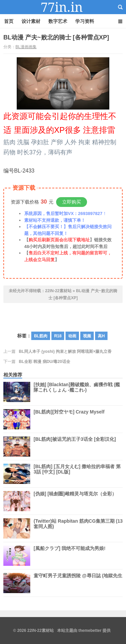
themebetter (90, 631)
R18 (58, 336)
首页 (9, 21)
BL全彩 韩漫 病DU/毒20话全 (45, 362)
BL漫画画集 (26, 47)
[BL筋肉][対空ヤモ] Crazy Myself (69, 419)
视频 (87, 336)
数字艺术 (58, 21)
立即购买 (72, 202)
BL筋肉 (41, 336)
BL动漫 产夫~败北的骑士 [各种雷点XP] (56, 37)
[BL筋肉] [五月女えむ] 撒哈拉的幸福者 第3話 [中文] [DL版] (77, 474)
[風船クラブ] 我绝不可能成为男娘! (70, 556)
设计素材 (31, 21)
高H (101, 336)
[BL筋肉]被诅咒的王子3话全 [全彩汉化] (75, 447)
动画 (72, 336)
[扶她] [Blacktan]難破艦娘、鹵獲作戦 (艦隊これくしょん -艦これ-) (77, 392)
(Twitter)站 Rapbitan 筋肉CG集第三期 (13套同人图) (78, 528)
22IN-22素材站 (63, 7)
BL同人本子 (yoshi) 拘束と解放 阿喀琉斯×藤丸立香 (65, 351)
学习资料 (85, 21)
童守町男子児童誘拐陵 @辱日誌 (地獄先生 (78, 583)
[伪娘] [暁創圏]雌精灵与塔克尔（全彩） (75, 501)
